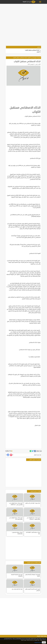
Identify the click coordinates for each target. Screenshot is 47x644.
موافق (44, 642)
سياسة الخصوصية (38, 642)
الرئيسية (39, 58)
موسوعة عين (34, 58)
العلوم (29, 58)
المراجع (38, 52)
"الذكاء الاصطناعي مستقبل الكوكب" (32, 50)
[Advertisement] (24, 14)
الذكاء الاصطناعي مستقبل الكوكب (20, 58)
